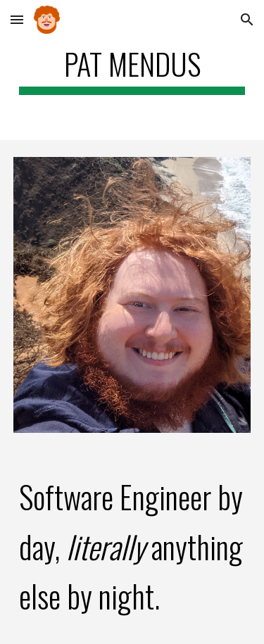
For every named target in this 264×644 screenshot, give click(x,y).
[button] (17, 19)
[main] (132, 70)
